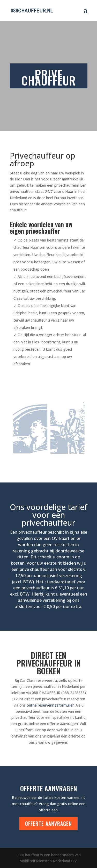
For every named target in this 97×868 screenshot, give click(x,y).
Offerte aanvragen (48, 824)
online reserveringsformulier (50, 705)
